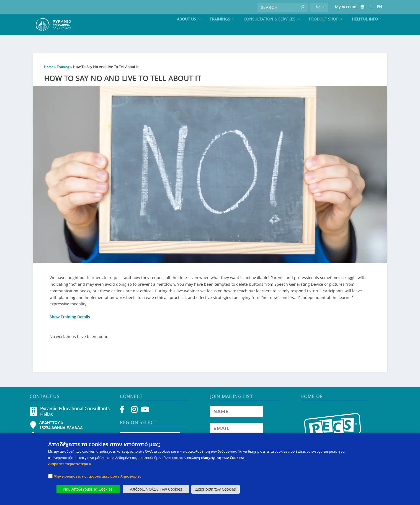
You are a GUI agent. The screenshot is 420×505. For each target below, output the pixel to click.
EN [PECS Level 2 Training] (379, 7)
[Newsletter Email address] (236, 432)
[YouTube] (144, 415)
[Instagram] (134, 415)
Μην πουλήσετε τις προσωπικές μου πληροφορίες (98, 476)
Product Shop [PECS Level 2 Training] (324, 30)
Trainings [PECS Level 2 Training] (220, 30)
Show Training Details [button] (70, 321)
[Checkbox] (50, 476)
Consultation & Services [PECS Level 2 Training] (270, 30)
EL (371, 7)
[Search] (283, 7)
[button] (303, 7)
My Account (346, 7)
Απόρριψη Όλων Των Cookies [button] (156, 489)
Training (63, 71)
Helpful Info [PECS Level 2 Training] (365, 30)
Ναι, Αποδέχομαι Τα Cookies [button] (88, 489)
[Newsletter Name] (236, 415)
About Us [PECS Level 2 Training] (186, 30)
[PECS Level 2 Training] (362, 8)
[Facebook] (124, 415)
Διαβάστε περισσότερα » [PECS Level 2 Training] (69, 464)
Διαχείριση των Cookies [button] (216, 489)
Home (49, 71)
